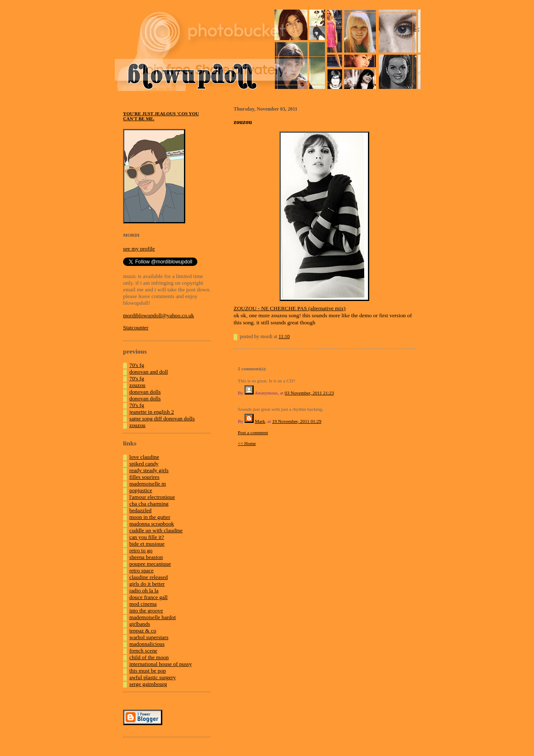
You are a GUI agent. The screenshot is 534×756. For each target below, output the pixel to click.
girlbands (140, 624)
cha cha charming (149, 504)
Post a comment (253, 432)
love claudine (144, 457)
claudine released (149, 577)
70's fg (137, 365)
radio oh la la (144, 590)
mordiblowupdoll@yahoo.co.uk (159, 315)
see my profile (139, 249)
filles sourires (144, 477)
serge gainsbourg (148, 684)
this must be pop (148, 671)
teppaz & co (143, 631)
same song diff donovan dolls (162, 418)
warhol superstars (149, 637)
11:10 (284, 336)
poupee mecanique (150, 564)
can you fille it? (147, 537)
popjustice (141, 490)
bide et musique (147, 544)
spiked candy (144, 464)
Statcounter (136, 327)
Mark (260, 421)
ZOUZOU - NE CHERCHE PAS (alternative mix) (290, 308)
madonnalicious (147, 644)
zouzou (137, 385)
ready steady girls (149, 470)
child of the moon (149, 657)
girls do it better (147, 584)
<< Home (247, 443)
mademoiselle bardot (152, 617)
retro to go (141, 550)
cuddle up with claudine (156, 530)
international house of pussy (161, 664)
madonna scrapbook (152, 524)
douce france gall (149, 597)
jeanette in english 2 (152, 412)
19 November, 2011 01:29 (297, 421)
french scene (143, 651)
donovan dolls (145, 392)
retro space (141, 570)
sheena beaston (146, 557)
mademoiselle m (148, 484)
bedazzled (140, 510)
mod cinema (143, 604)
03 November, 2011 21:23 (309, 393)
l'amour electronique (152, 497)
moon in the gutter (150, 517)
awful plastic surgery (153, 677)
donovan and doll (149, 372)
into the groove (146, 611)
